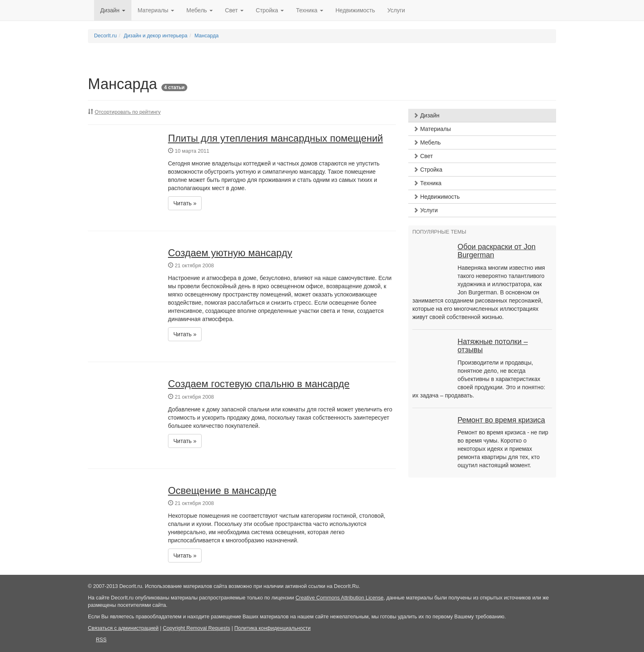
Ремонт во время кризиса (501, 420)
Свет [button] (234, 10)
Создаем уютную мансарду (230, 253)
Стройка (428, 170)
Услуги (396, 10)
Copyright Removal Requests (196, 628)
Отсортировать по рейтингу (128, 112)
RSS (101, 640)
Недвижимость (355, 10)
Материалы (432, 129)
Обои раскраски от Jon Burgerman (497, 251)
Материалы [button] (156, 10)
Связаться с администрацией (123, 628)
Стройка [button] (270, 10)
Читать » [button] (185, 203)
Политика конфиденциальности (272, 628)
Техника (427, 183)
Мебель (427, 142)
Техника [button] (310, 10)
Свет (423, 156)
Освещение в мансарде (222, 490)
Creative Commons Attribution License (340, 598)
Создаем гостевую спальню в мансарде (259, 384)
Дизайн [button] (113, 10)
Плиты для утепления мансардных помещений (276, 138)
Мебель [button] (200, 10)
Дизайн (426, 115)
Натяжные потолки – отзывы (493, 346)
